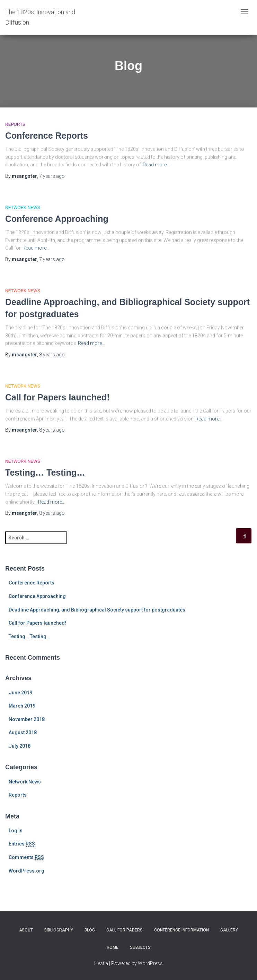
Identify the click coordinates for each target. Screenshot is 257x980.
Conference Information (181, 930)
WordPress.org (26, 871)
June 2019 (20, 693)
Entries (22, 844)
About (26, 930)
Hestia (101, 963)
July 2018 (20, 746)
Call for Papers (125, 930)
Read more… (156, 165)
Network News (23, 208)
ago (52, 176)
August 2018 (23, 732)
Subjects (140, 947)
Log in (16, 831)
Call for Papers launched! (57, 397)
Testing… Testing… (45, 472)
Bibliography (59, 930)
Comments (26, 857)
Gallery (229, 930)
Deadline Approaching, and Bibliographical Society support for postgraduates (97, 610)
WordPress (150, 963)
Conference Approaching (57, 219)
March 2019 (22, 706)
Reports (15, 124)
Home (113, 947)
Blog (90, 930)
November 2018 (27, 719)
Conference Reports (47, 136)
